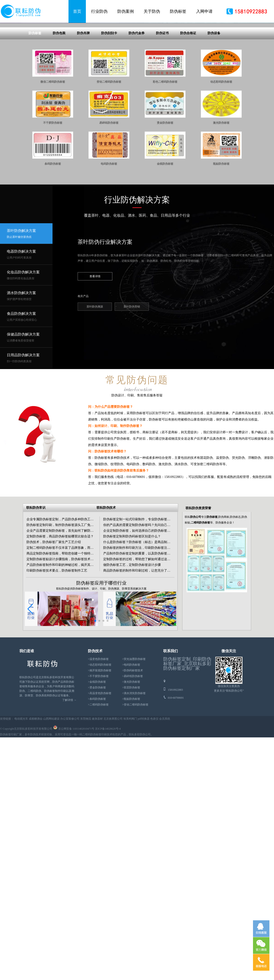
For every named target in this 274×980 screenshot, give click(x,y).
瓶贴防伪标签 (221, 208)
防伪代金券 (137, 77)
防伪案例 (126, 11)
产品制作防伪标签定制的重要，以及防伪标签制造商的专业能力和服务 (153, 597)
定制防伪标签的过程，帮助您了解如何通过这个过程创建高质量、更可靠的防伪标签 (162, 603)
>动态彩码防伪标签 (100, 708)
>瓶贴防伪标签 (131, 743)
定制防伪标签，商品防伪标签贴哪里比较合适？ (60, 580)
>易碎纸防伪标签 (133, 720)
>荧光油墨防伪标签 (134, 703)
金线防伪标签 (165, 208)
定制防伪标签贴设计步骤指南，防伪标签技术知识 (62, 603)
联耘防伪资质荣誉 (198, 552)
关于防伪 (152, 11)
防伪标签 (178, 11)
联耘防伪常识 (36, 551)
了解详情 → (69, 744)
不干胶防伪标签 (53, 167)
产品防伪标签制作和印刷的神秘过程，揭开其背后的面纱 (66, 609)
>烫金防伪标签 (97, 731)
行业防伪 (99, 11)
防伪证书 (162, 77)
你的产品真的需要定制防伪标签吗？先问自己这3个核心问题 (146, 569)
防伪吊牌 (83, 77)
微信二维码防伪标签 (53, 126)
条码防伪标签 (53, 208)
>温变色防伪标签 (98, 703)
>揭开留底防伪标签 (100, 714)
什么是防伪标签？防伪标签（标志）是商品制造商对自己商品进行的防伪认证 (158, 586)
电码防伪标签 (109, 208)
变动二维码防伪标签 (109, 126)
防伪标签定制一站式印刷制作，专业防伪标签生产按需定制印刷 (148, 563)
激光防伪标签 (221, 167)
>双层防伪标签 (131, 731)
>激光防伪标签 (131, 726)
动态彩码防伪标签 (221, 126)
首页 (77, 11)
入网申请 (204, 11)
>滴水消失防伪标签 (134, 737)
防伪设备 (214, 77)
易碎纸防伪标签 (109, 167)
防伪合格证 (188, 77)
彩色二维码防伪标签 (165, 126)
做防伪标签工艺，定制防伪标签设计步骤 (132, 609)
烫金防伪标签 (165, 167)
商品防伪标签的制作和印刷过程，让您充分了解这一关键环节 (146, 614)
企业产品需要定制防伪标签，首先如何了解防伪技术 (63, 574)
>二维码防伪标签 (98, 748)
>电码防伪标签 (131, 708)
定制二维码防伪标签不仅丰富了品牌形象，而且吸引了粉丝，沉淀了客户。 (79, 591)
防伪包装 (59, 77)
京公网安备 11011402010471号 (76, 772)
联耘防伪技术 (106, 551)
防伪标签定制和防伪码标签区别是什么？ (132, 580)
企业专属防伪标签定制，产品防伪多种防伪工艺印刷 (63, 563)
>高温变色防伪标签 (100, 737)
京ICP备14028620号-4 (108, 772)
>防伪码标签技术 (133, 714)
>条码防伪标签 (97, 743)
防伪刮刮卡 (109, 77)
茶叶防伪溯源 (95, 350)
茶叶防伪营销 (132, 350)
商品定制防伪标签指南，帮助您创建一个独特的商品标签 (66, 597)
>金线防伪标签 (97, 726)
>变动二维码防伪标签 (135, 748)
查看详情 (95, 320)
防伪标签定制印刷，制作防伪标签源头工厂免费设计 (63, 569)
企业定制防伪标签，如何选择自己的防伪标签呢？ (138, 574)
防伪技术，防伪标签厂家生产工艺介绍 (54, 586)
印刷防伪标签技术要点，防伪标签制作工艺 (57, 614)
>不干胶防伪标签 (98, 720)
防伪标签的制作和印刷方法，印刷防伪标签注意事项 (140, 591)
